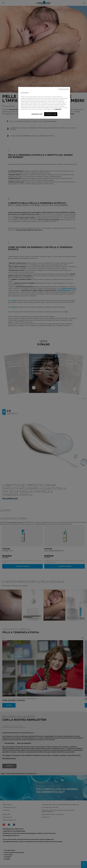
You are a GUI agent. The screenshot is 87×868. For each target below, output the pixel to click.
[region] (44, 103)
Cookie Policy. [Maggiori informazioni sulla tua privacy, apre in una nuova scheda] (58, 109)
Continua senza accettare (64, 89)
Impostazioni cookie (37, 114)
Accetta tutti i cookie (51, 114)
